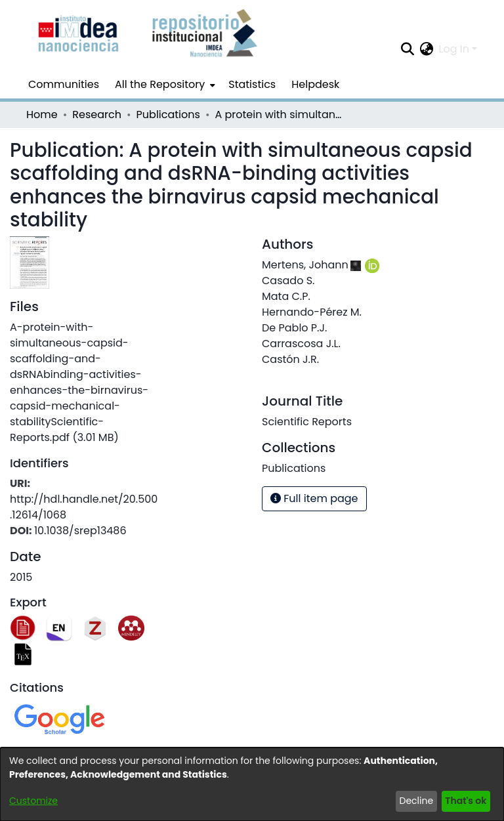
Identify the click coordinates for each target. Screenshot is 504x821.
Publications (168, 115)
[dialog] (252, 784)
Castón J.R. (290, 359)
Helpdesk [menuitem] (315, 84)
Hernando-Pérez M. (312, 312)
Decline (417, 801)
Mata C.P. (286, 296)
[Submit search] (408, 49)
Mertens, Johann (305, 265)
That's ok (466, 801)
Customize (33, 801)
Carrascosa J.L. (301, 344)
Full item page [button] (314, 498)
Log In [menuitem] (454, 49)
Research (97, 115)
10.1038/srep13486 (80, 531)
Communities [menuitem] (64, 84)
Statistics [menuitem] (252, 84)
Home (42, 115)
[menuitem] (164, 85)
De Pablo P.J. (294, 328)
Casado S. (288, 281)
